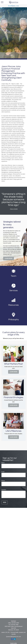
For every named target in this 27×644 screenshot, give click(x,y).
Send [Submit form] (5, 502)
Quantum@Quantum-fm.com (14, 637)
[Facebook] (12, 639)
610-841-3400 (15, 623)
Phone (3, 481)
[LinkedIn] (15, 639)
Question (4, 490)
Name (3, 463)
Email (3, 472)
